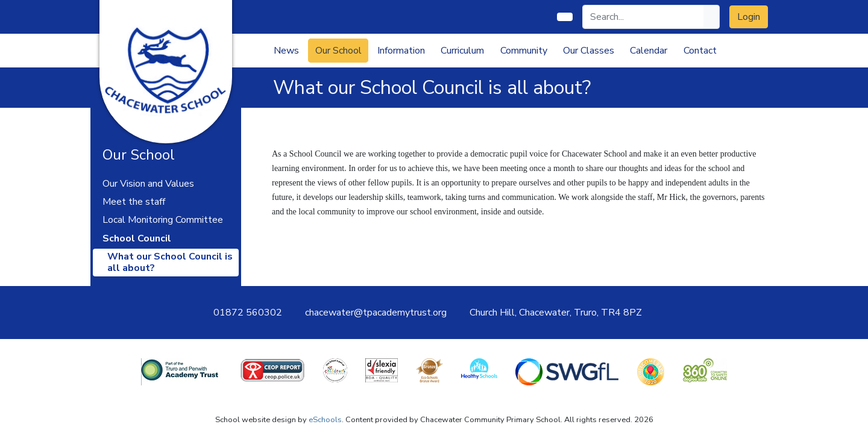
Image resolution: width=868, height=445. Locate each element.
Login (749, 17)
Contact (700, 51)
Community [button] (524, 51)
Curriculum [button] (462, 51)
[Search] (643, 17)
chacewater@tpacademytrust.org (376, 313)
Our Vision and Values (148, 184)
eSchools (325, 420)
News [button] (286, 51)
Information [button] (401, 51)
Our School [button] (338, 51)
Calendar (649, 51)
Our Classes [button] (589, 51)
